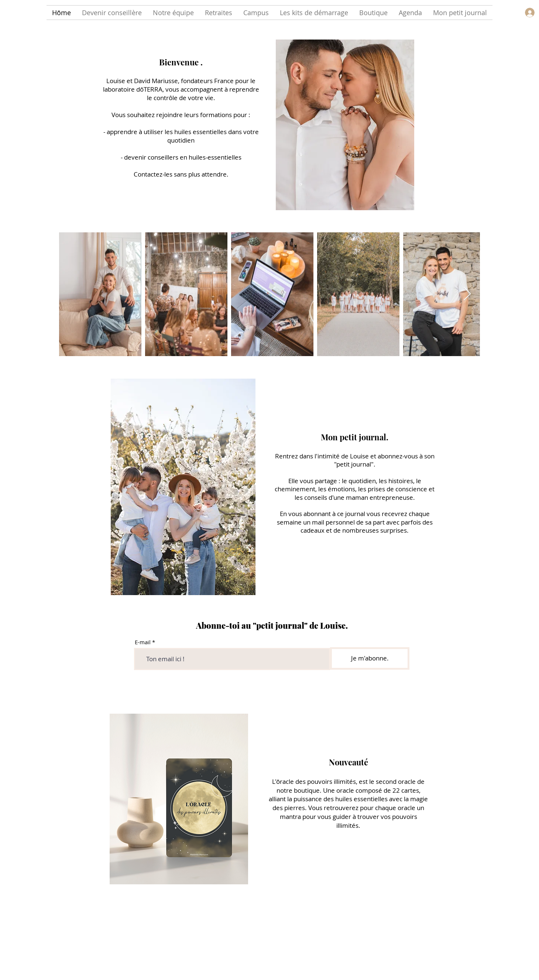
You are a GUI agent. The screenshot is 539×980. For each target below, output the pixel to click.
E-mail (143, 642)
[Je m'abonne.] (370, 658)
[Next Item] (467, 294)
